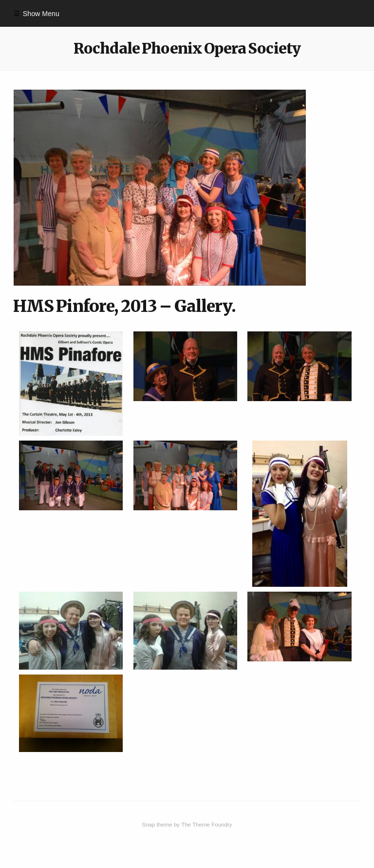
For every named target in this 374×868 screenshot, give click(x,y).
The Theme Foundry (206, 825)
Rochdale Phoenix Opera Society (187, 48)
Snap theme (157, 825)
